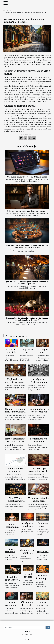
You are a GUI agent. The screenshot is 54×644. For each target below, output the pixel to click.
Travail (27, 632)
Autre (12, 10)
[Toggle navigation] (6, 3)
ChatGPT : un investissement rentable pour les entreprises (15, 502)
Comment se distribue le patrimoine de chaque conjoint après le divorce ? (27, 319)
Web (27, 637)
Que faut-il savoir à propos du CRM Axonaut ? (27, 177)
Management (27, 634)
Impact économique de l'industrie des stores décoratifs (15, 441)
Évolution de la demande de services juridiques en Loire (15, 472)
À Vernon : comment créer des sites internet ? (27, 211)
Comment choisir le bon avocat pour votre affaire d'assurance (39, 413)
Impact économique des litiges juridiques (11, 606)
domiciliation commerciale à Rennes (34, 84)
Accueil (6, 10)
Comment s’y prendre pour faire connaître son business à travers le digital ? (27, 246)
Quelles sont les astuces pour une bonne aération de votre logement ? (27, 283)
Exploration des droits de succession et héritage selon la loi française (15, 383)
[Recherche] (25, 628)
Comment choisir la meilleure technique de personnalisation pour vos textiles (15, 413)
